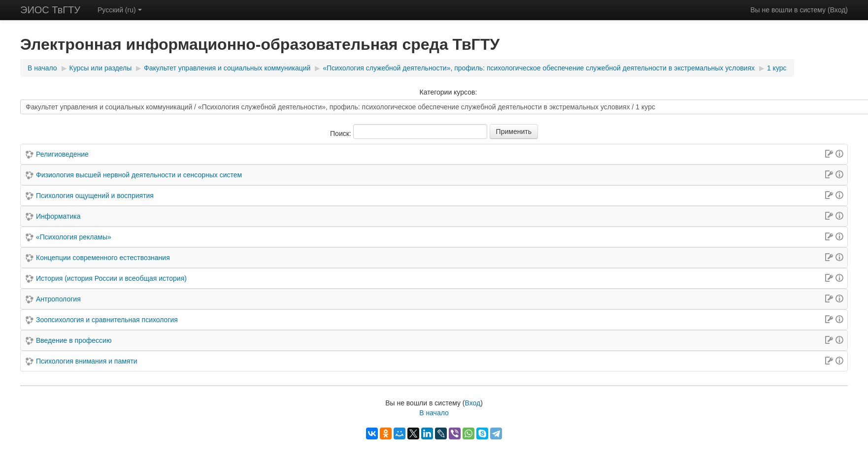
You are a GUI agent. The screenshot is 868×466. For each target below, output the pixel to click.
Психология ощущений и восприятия (95, 196)
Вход (838, 10)
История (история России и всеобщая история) (111, 278)
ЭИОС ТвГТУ (50, 10)
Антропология (58, 299)
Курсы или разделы (101, 68)
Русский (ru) (120, 10)
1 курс (777, 68)
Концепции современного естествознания (103, 258)
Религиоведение (62, 154)
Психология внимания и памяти (87, 361)
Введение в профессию (74, 340)
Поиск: (342, 133)
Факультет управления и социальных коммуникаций (227, 68)
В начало (42, 68)
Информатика (58, 216)
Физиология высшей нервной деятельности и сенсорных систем (139, 175)
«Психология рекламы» (74, 237)
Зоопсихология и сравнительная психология (107, 320)
